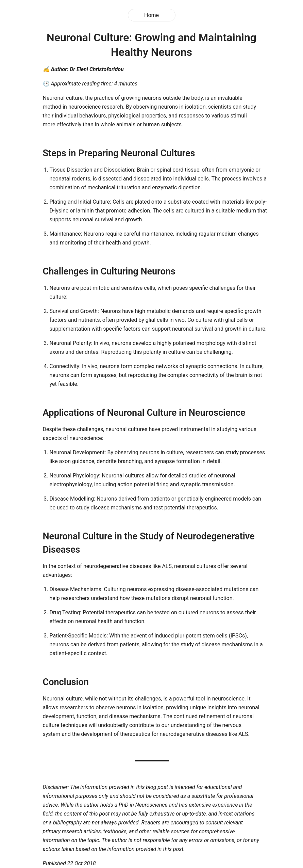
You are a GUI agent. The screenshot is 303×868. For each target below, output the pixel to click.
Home (151, 15)
